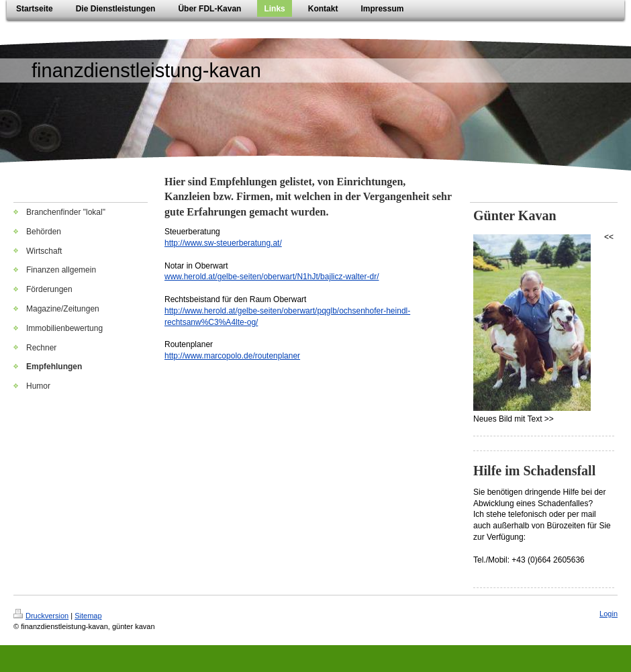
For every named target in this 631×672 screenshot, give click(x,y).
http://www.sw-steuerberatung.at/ (223, 243)
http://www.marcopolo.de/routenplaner (232, 356)
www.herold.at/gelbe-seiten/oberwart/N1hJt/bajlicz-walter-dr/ (272, 277)
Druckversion (41, 616)
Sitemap (88, 616)
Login (609, 614)
